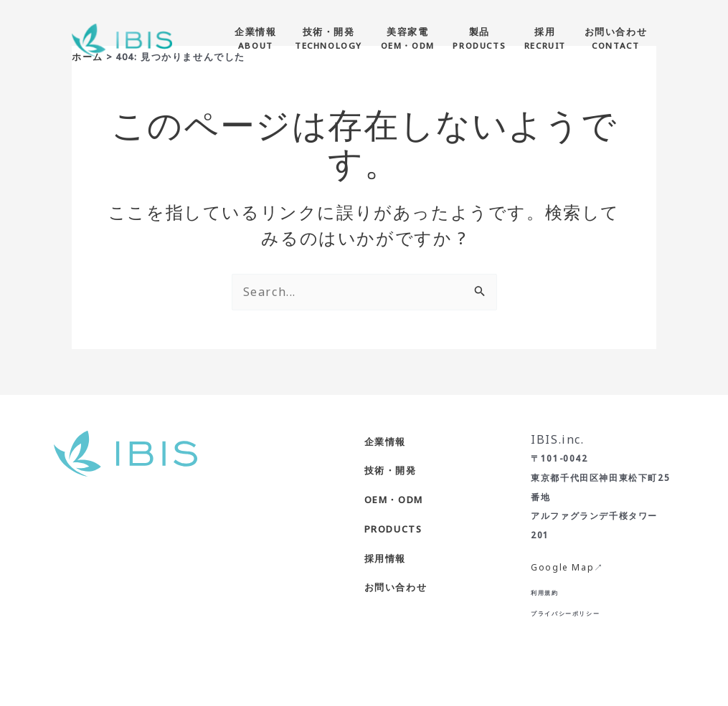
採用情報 (385, 558)
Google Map (562, 567)
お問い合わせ (396, 587)
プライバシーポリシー (565, 613)
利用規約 (544, 592)
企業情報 (385, 442)
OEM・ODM (394, 500)
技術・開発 (391, 470)
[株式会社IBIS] (122, 39)
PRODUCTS (393, 529)
